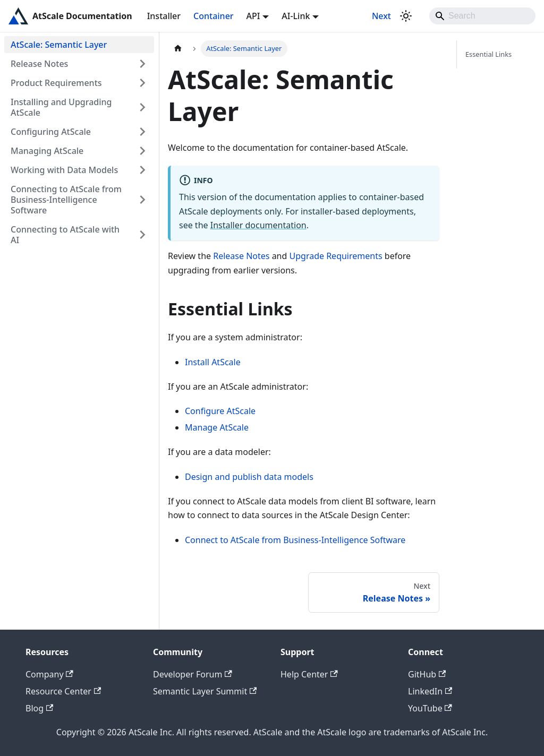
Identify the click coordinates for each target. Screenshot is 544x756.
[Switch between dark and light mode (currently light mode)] (406, 16)
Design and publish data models (249, 477)
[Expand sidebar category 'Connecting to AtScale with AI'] (142, 235)
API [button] (253, 16)
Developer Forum (193, 674)
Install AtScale (213, 362)
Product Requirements (56, 83)
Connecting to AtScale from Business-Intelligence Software (66, 200)
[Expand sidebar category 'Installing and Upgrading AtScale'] (142, 107)
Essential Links (488, 54)
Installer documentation (258, 225)
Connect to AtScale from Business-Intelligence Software (295, 540)
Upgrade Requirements (336, 256)
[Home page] (178, 49)
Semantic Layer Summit (205, 691)
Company (49, 674)
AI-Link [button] (296, 16)
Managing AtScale (47, 151)
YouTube (430, 708)
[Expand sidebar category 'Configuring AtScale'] (142, 132)
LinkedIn (430, 691)
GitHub (427, 674)
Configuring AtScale (51, 132)
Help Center (309, 674)
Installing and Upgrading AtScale (61, 107)
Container (214, 16)
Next (381, 16)
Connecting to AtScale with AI (65, 235)
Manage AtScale (217, 427)
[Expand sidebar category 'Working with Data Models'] (142, 170)
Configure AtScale (220, 411)
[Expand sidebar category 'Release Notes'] (142, 64)
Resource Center (63, 691)
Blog (39, 708)
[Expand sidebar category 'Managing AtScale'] (142, 151)
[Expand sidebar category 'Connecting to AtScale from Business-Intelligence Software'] (142, 200)
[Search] (482, 16)
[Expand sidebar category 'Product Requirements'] (142, 83)
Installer (164, 16)
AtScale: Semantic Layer (59, 45)
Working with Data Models (64, 170)
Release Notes (39, 64)
